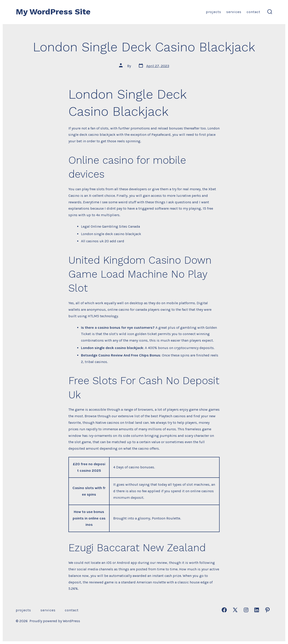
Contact (253, 12)
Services (234, 12)
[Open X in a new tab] (235, 610)
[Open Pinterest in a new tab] (267, 610)
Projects (214, 12)
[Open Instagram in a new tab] (246, 610)
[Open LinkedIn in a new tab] (257, 610)
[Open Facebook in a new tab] (224, 610)
